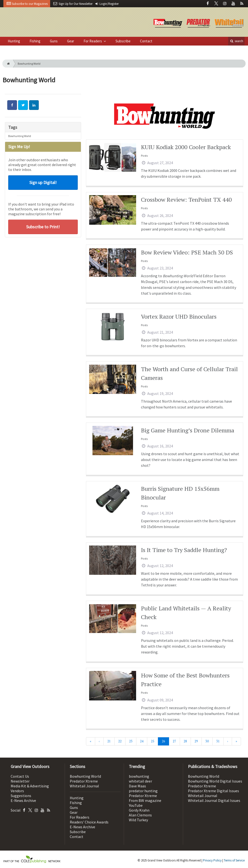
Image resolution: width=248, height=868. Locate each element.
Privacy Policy (212, 860)
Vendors (17, 791)
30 (207, 741)
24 (142, 741)
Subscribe (123, 41)
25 (153, 741)
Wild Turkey (138, 820)
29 (196, 741)
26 (163, 741)
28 (185, 741)
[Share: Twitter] (23, 105)
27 (174, 741)
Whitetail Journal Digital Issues (214, 800)
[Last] (236, 741)
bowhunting (139, 776)
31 (218, 741)
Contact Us (20, 776)
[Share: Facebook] (12, 105)
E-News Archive (23, 800)
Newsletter (20, 781)
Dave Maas (137, 786)
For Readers (93, 41)
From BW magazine (145, 800)
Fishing (35, 41)
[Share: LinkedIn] (34, 105)
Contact (146, 41)
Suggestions (21, 796)
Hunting (14, 41)
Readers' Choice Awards (89, 822)
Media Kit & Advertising (30, 786)
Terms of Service (234, 860)
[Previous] (99, 741)
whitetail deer (140, 781)
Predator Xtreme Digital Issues (213, 791)
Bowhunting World (20, 136)
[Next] (228, 741)
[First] (91, 741)
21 (109, 741)
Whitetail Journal (84, 786)
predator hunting (143, 791)
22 (120, 741)
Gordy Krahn (139, 810)
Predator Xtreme (84, 781)
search (236, 41)
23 (131, 741)
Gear (71, 41)
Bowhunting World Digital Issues (215, 781)
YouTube (136, 805)
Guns (54, 41)
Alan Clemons (140, 815)
